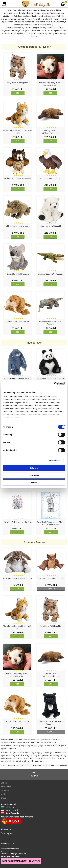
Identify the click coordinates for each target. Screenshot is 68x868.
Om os (3, 798)
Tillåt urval (34, 475)
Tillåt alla (34, 468)
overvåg (51, 588)
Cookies (4, 783)
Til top (34, 774)
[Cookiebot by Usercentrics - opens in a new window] (54, 384)
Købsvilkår (5, 790)
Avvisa (34, 483)
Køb (18, 93)
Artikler (4, 794)
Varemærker (6, 787)
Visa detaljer (55, 460)
